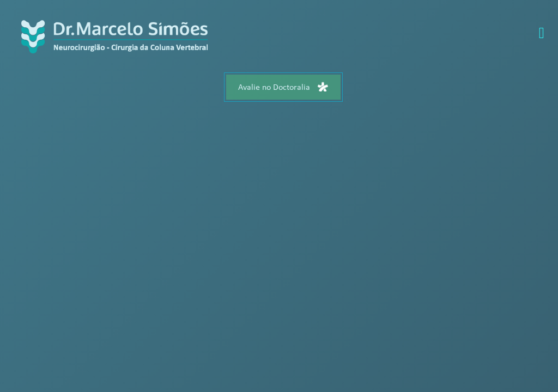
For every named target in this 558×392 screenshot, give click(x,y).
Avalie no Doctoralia (283, 87)
